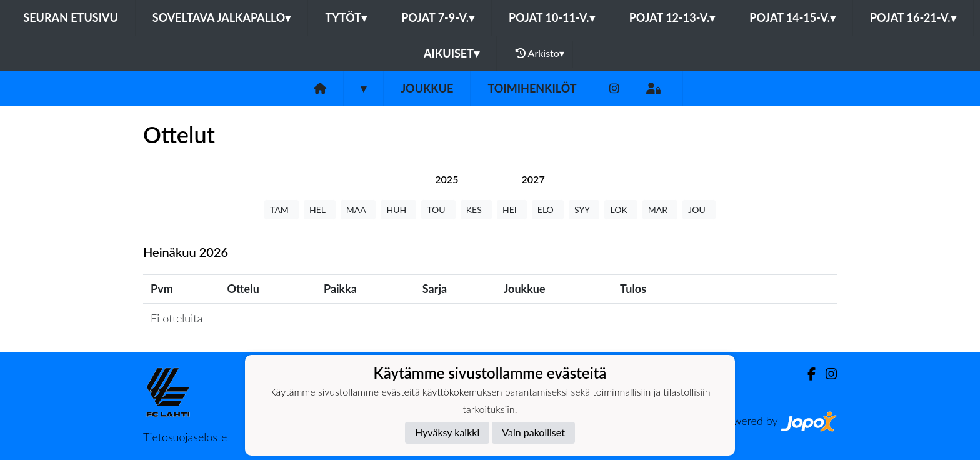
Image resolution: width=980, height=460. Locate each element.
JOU (699, 210)
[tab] (447, 179)
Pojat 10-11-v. (552, 17)
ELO (548, 210)
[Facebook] (807, 374)
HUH (398, 210)
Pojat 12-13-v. (672, 17)
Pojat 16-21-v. (913, 17)
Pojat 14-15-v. (792, 17)
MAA (358, 210)
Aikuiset (452, 53)
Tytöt (346, 17)
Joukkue (427, 88)
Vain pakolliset (533, 432)
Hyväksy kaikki (447, 432)
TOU (438, 210)
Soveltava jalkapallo (222, 17)
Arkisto (540, 53)
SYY (584, 210)
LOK (621, 210)
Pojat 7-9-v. (438, 17)
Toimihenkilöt (532, 88)
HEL (320, 210)
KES (476, 210)
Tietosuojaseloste (185, 437)
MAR (660, 210)
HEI (512, 210)
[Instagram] (614, 88)
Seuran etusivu (71, 17)
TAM (282, 210)
